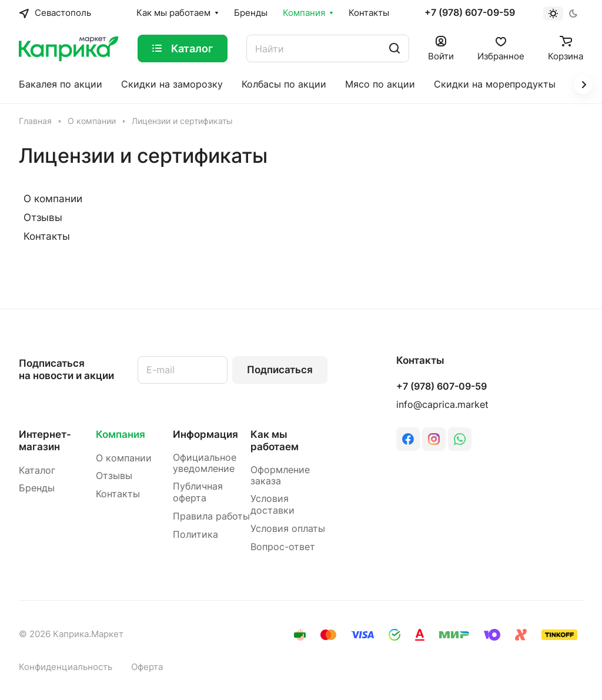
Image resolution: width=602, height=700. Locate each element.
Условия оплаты (288, 529)
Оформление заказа (280, 476)
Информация (205, 434)
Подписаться (280, 370)
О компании (53, 199)
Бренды (37, 488)
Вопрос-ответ (283, 547)
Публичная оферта (198, 492)
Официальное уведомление (205, 463)
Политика (195, 535)
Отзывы (43, 217)
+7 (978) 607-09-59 (470, 13)
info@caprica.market (442, 405)
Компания (121, 434)
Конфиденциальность (66, 667)
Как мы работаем (275, 441)
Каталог (37, 470)
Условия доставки (272, 505)
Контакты (47, 236)
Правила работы (211, 516)
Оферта (147, 667)
